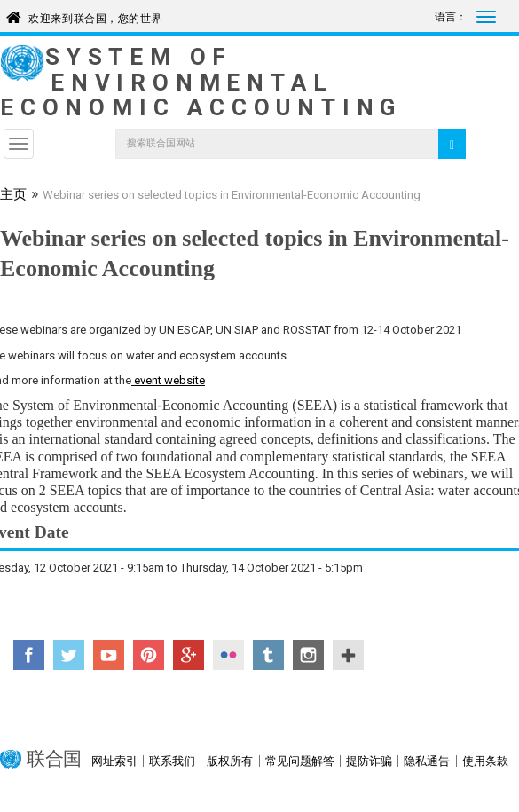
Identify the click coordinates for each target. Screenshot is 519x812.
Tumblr (268, 655)
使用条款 (485, 761)
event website (168, 380)
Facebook (29, 655)
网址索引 (114, 761)
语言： (451, 17)
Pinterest (149, 655)
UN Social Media (348, 655)
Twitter (69, 655)
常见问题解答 (300, 761)
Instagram (308, 655)
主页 (13, 196)
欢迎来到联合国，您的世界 (95, 16)
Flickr (228, 655)
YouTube (109, 655)
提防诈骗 (369, 761)
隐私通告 (427, 761)
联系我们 (172, 761)
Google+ (189, 655)
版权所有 (230, 761)
